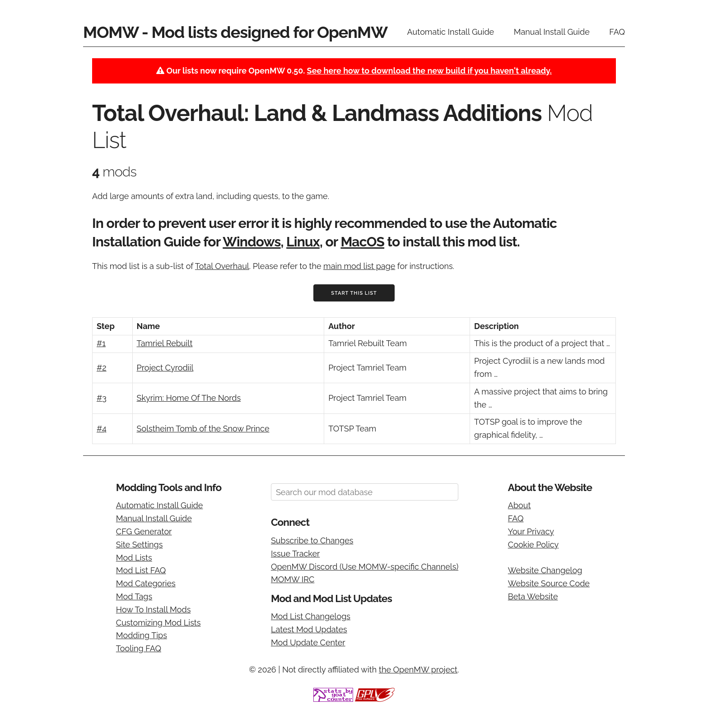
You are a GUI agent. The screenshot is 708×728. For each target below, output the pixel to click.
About (519, 505)
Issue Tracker (295, 554)
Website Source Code (549, 583)
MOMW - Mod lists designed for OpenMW (235, 32)
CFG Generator (144, 531)
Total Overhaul (222, 266)
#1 (101, 343)
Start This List (354, 293)
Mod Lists (134, 558)
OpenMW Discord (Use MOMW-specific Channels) (365, 567)
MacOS (362, 242)
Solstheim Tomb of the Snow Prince (203, 429)
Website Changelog (545, 570)
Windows (252, 242)
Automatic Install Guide (451, 32)
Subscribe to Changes (312, 540)
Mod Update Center (308, 642)
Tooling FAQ (139, 648)
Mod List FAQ (141, 570)
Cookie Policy (533, 545)
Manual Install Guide (552, 32)
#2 (102, 368)
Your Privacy (531, 531)
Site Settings (140, 545)
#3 (102, 398)
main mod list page (359, 266)
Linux (303, 242)
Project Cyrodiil (165, 368)
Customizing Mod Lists (158, 623)
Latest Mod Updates (309, 629)
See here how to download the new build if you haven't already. (429, 71)
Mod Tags (134, 596)
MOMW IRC (293, 579)
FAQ (617, 32)
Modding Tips (142, 635)
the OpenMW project (418, 670)
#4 (102, 429)
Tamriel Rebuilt (165, 343)
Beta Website (533, 596)
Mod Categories (146, 583)
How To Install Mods (154, 610)
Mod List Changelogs (311, 616)
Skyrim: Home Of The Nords (189, 398)
